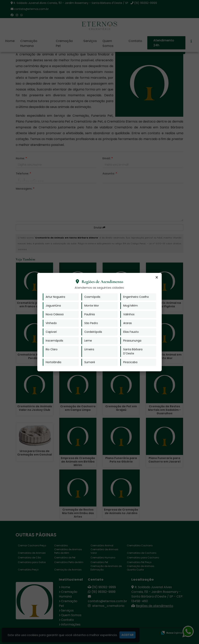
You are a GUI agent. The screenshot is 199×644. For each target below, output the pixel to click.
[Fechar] (157, 278)
